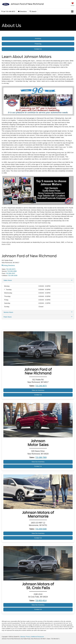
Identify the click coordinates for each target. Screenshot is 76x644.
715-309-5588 (41, 529)
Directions (22, 11)
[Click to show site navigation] (72, 12)
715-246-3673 (41, 386)
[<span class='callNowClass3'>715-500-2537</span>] (10, 273)
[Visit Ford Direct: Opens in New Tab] (61, 639)
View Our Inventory (38, 462)
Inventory (38, 38)
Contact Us (38, 49)
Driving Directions (8, 265)
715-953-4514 (41, 601)
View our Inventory (38, 390)
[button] (8, 11)
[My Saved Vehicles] (73, 4)
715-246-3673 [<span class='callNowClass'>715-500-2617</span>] (11, 269)
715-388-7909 (41, 457)
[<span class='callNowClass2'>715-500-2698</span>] (12, 271)
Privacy (28, 637)
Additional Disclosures (38, 637)
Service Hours (38, 312)
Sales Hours (38, 280)
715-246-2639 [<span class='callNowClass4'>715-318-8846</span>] (13, 275)
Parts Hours (38, 317)
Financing (38, 44)
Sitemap (23, 637)
